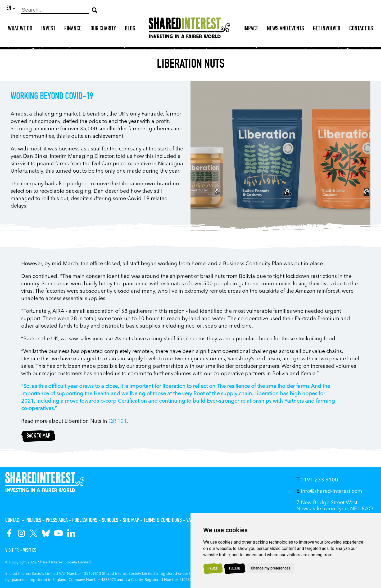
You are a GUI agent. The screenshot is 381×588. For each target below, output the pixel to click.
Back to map (38, 437)
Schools (110, 521)
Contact (13, 521)
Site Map (131, 521)
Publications (85, 521)
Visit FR (12, 551)
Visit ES (30, 551)
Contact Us (361, 29)
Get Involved (327, 29)
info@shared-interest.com (329, 491)
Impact (251, 29)
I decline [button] (235, 569)
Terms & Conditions (163, 521)
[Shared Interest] (189, 29)
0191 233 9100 (317, 480)
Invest (48, 29)
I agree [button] (213, 569)
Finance (73, 29)
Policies (33, 521)
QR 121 (118, 422)
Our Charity (103, 29)
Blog (130, 29)
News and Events (285, 29)
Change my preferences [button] (271, 568)
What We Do (20, 29)
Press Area (57, 521)
